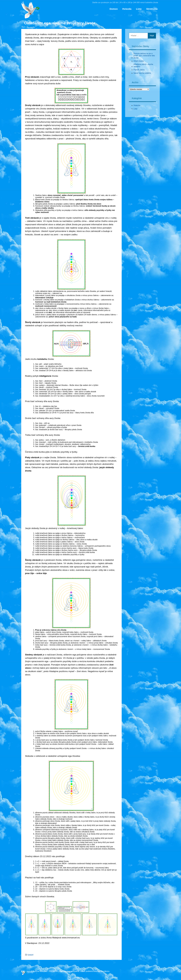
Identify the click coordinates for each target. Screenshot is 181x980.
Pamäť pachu (139, 70)
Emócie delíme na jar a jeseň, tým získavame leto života (144, 56)
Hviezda (127, 9)
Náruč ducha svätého (142, 73)
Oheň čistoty (139, 61)
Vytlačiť (30, 955)
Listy (139, 9)
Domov (114, 9)
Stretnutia (152, 9)
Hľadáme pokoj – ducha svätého (143, 65)
